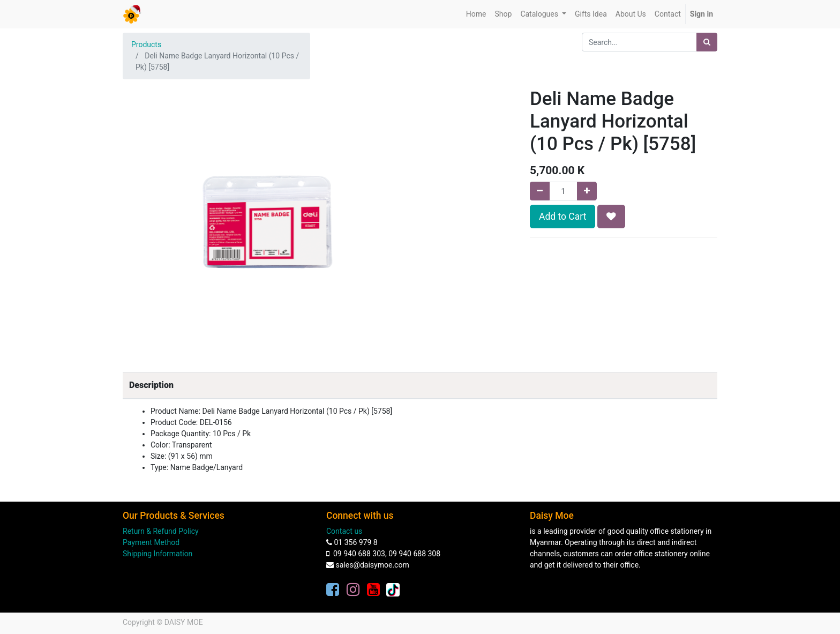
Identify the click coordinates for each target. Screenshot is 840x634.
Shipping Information (157, 554)
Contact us (344, 531)
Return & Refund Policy (161, 531)
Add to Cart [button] (562, 217)
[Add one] (587, 191)
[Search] (707, 42)
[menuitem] (476, 14)
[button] (611, 217)
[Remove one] (540, 191)
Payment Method (151, 542)
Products (146, 44)
